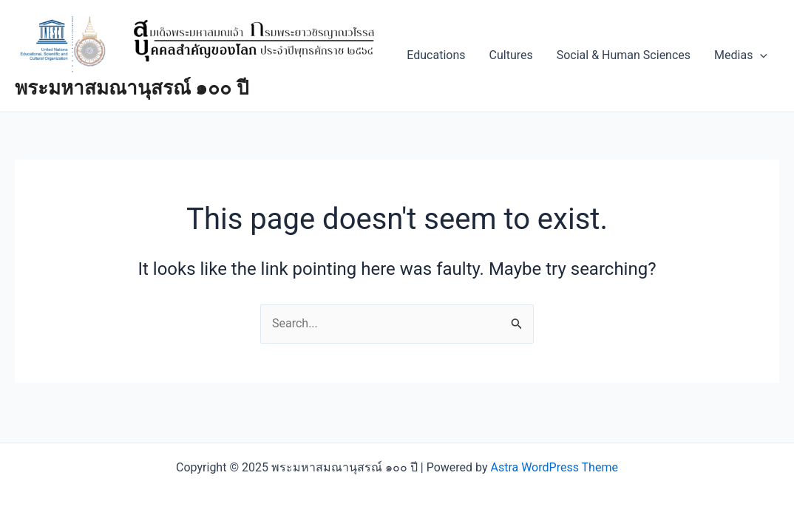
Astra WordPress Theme (554, 467)
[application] (760, 55)
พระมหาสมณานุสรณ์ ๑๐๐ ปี (132, 88)
